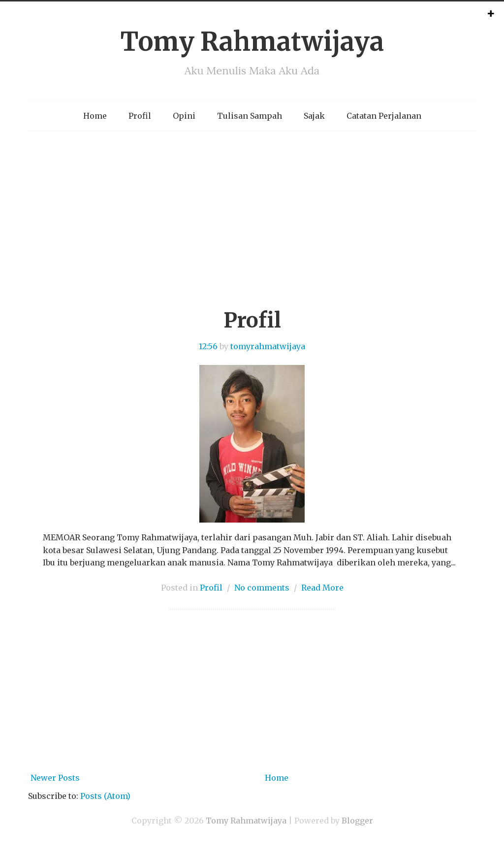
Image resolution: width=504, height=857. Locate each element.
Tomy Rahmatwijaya (252, 42)
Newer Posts (55, 778)
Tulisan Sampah (250, 116)
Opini (184, 116)
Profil (140, 116)
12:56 (208, 346)
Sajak (314, 116)
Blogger (357, 821)
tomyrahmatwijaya (268, 346)
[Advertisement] (252, 229)
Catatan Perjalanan (384, 116)
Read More (322, 588)
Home (95, 116)
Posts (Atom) (105, 796)
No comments (262, 588)
